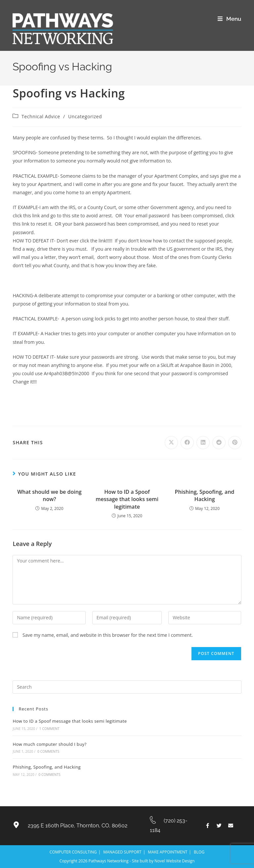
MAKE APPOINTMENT (168, 852)
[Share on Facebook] (187, 443)
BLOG (199, 852)
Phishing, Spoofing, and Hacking (205, 495)
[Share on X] (171, 443)
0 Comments (48, 751)
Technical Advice (41, 116)
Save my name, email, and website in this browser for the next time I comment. (108, 635)
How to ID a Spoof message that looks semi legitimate (127, 499)
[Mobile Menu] (229, 19)
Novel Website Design (174, 861)
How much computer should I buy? (49, 744)
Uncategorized (85, 116)
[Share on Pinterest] (235, 443)
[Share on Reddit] (219, 443)
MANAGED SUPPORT (122, 852)
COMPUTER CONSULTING (73, 852)
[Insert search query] (127, 687)
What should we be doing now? (49, 495)
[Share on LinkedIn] (203, 443)
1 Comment (49, 729)
